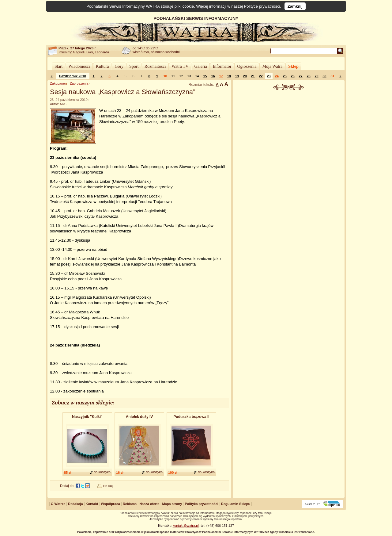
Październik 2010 (73, 76)
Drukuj (108, 486)
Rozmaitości (155, 66)
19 (237, 76)
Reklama (130, 504)
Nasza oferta (149, 504)
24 (277, 76)
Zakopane (57, 83)
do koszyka (102, 472)
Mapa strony (172, 504)
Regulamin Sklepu (236, 504)
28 (308, 76)
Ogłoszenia (247, 66)
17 (221, 76)
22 (261, 76)
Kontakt (92, 504)
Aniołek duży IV (139, 417)
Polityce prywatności (262, 6)
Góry (119, 66)
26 (292, 76)
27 (300, 76)
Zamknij (295, 6)
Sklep (293, 66)
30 (324, 76)
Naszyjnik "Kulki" (87, 417)
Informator (222, 66)
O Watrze (58, 504)
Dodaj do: (67, 486)
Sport (134, 66)
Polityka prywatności (201, 504)
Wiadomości (79, 66)
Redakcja (75, 504)
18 (229, 76)
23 (269, 76)
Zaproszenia (79, 83)
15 (205, 76)
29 (316, 76)
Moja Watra (272, 66)
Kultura (102, 66)
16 (213, 76)
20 (245, 76)
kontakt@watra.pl (186, 526)
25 (285, 76)
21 (253, 76)
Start (58, 66)
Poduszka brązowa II (191, 417)
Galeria (201, 66)
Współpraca (111, 504)
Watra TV (180, 66)
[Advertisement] (289, 136)
